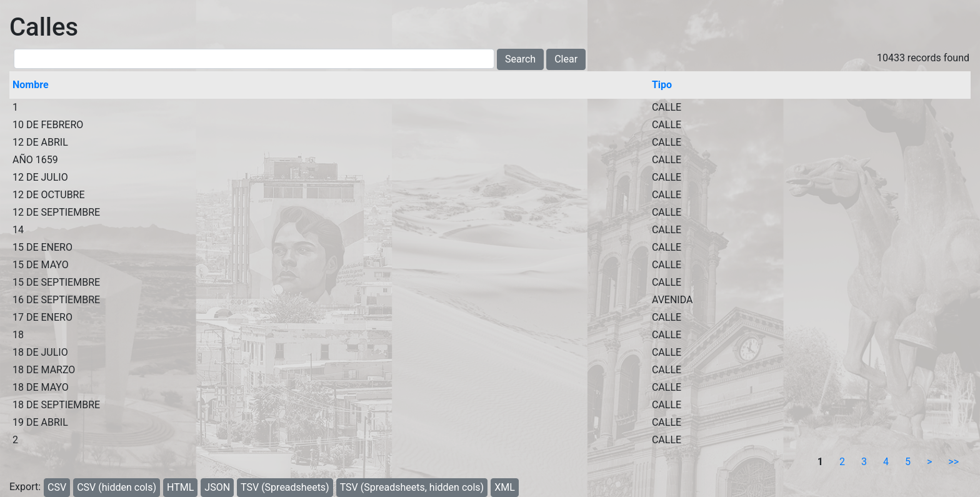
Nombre (31, 85)
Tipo (662, 85)
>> (953, 462)
